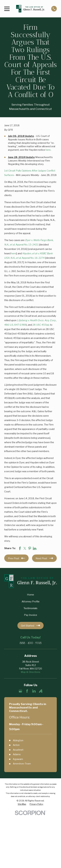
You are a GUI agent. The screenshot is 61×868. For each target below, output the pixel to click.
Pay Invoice (31, 615)
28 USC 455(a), (41, 325)
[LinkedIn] (34, 691)
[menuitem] (22, 804)
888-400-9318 (31, 643)
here (48, 150)
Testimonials (30, 608)
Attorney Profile (31, 602)
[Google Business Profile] (20, 691)
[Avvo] (41, 691)
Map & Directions (30, 672)
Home (30, 595)
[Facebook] (27, 691)
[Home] (30, 9)
